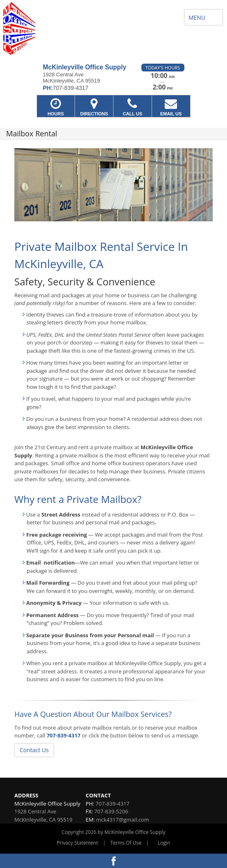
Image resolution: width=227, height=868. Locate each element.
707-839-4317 (64, 735)
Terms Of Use (126, 843)
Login (164, 843)
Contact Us (34, 750)
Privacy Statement (78, 843)
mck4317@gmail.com (123, 820)
